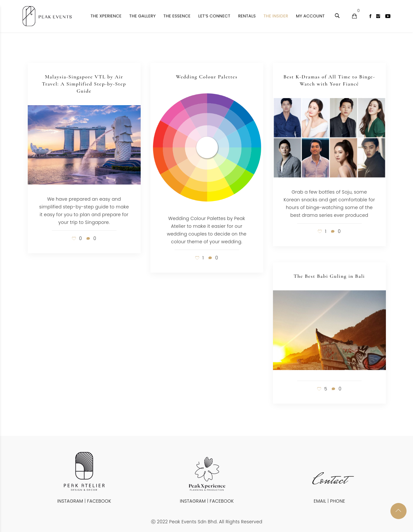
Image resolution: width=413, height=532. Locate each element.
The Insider (276, 16)
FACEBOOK (99, 501)
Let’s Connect (214, 16)
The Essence (177, 16)
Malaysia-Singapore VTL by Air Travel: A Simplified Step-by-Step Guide (84, 84)
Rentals (247, 16)
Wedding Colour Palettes (207, 77)
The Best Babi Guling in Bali (329, 276)
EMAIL (320, 501)
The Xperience (106, 16)
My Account (310, 16)
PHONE (338, 501)
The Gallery (143, 16)
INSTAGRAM (70, 501)
